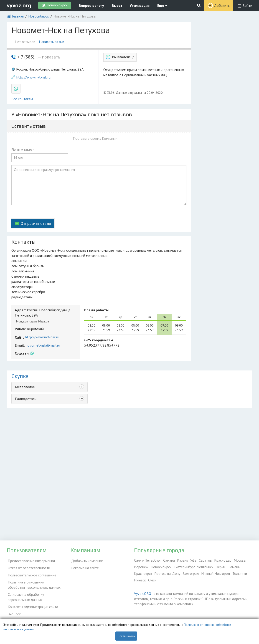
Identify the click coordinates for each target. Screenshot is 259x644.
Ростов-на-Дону (167, 573)
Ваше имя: (23, 150)
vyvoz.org (19, 5)
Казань (183, 560)
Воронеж (141, 567)
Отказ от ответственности (28, 567)
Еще (162, 5)
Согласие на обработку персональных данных (25, 595)
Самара (169, 560)
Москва (240, 560)
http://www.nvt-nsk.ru (33, 77)
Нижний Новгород (216, 573)
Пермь (221, 567)
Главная (18, 16)
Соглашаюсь (126, 636)
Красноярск (143, 573)
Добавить (222, 5)
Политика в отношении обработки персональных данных (34, 583)
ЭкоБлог (13, 610)
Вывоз (117, 5)
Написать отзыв (52, 42)
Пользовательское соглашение (31, 573)
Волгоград (191, 573)
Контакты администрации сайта (32, 603)
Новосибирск (39, 16)
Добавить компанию (87, 560)
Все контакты (22, 99)
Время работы (96, 310)
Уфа (193, 560)
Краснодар (223, 560)
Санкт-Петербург (147, 560)
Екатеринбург (184, 567)
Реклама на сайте (84, 567)
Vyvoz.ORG (142, 593)
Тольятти (240, 573)
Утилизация (140, 5)
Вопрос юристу (91, 5)
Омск (152, 580)
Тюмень (234, 567)
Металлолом (25, 387)
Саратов (205, 560)
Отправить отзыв (36, 223)
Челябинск (205, 567)
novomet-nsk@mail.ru (43, 345)
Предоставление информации (30, 560)
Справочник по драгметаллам (30, 617)
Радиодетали (26, 399)
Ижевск (140, 580)
